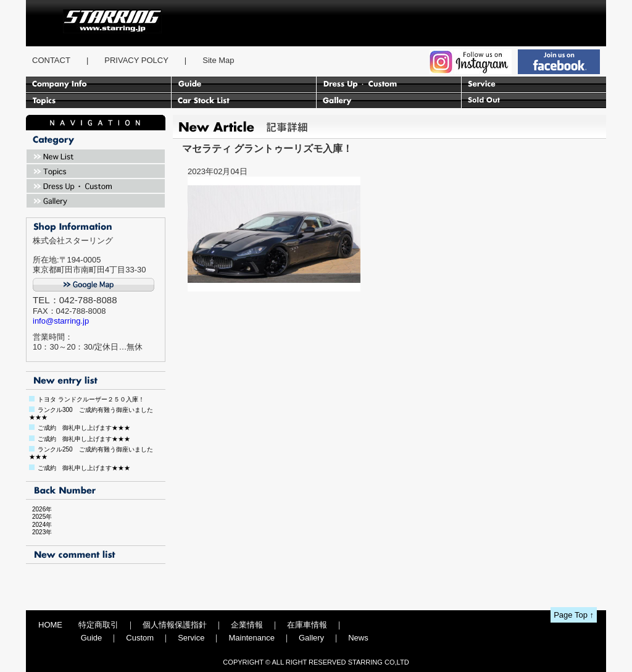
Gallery (311, 638)
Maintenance (251, 638)
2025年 (39, 517)
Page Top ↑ (574, 615)
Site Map (218, 60)
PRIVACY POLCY (136, 60)
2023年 (39, 532)
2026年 (39, 509)
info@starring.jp (61, 321)
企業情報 (247, 625)
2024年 (39, 525)
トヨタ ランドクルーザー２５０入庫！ (91, 399)
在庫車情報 (307, 625)
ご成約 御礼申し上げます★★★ (84, 428)
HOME (50, 625)
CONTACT (51, 60)
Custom (140, 638)
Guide (92, 638)
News (358, 638)
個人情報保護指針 (175, 625)
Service (191, 638)
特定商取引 (98, 625)
